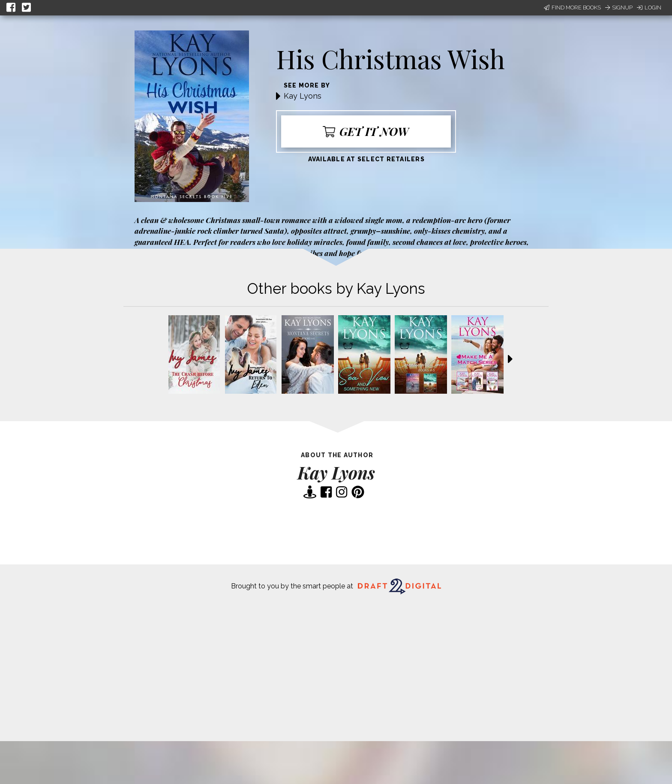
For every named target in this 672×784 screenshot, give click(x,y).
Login (649, 8)
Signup (619, 8)
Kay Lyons (303, 96)
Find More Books (572, 8)
